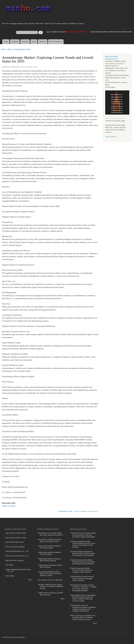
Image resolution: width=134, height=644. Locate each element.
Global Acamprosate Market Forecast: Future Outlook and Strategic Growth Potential (82, 570)
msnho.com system (18, 637)
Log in (48, 32)
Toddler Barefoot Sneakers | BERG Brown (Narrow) (50, 566)
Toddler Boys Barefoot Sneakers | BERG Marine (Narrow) (50, 560)
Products (25, 42)
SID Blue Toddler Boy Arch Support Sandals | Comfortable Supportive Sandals (51, 587)
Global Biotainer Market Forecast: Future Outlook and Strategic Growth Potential (82, 578)
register (83, 511)
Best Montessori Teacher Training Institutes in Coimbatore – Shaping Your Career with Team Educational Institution (83, 588)
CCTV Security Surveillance (15, 547)
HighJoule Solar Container (15, 560)
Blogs (34, 42)
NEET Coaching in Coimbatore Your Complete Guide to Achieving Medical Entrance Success (83, 618)
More (30, 580)
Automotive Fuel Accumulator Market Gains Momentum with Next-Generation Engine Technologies (83, 535)
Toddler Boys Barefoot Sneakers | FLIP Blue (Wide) (50, 553)
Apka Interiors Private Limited (16, 533)
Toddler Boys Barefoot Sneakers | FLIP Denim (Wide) (50, 547)
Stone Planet (10, 576)
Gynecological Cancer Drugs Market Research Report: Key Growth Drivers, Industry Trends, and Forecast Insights (83, 598)
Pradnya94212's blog (22, 49)
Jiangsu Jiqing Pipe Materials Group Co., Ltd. (18, 570)
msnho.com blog (9, 506)
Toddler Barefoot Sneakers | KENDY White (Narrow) (51, 594)
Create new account (59, 32)
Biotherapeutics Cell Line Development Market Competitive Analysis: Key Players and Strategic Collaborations (83, 608)
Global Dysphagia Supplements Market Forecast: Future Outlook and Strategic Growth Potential (83, 554)
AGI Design (9, 565)
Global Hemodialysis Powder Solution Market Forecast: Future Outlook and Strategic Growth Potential (83, 544)
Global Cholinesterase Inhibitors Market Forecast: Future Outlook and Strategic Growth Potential (83, 562)
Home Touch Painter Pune (15, 542)
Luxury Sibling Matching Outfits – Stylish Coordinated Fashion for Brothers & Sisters (50, 574)
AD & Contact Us (56, 42)
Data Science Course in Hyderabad (50, 580)
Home (6, 42)
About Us (43, 42)
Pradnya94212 (15, 67)
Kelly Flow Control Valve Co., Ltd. (17, 556)
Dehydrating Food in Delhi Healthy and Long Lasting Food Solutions (50, 534)
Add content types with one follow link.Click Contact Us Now (111, 32)
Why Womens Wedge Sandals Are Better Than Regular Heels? (50, 540)
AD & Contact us (111, 137)
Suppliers (15, 42)
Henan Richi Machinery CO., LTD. (17, 551)
